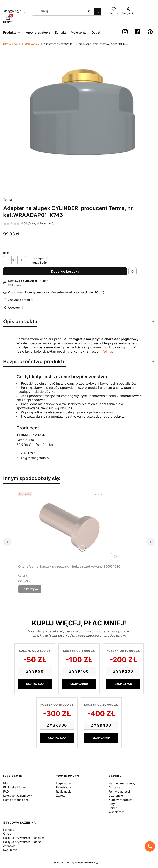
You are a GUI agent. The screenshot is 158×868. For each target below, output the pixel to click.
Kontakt (8, 829)
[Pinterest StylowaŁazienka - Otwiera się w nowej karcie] (150, 32)
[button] (97, 11)
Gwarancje (116, 796)
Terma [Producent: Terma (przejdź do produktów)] (8, 200)
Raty (112, 804)
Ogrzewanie (32, 44)
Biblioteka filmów (15, 787)
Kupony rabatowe (121, 800)
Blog (6, 783)
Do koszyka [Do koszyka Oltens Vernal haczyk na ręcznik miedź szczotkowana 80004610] (30, 589)
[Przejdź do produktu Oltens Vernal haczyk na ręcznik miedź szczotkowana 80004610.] (70, 527)
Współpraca (117, 812)
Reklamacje (64, 791)
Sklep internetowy (74, 863)
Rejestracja (63, 787)
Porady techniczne (16, 800)
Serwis (113, 808)
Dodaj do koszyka (65, 271)
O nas (7, 834)
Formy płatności (119, 791)
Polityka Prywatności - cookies (24, 838)
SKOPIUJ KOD (35, 684)
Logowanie (63, 783)
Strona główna (12, 44)
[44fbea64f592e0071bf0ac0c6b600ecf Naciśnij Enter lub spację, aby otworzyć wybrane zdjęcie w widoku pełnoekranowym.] (79, 122)
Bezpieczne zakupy (122, 783)
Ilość (6, 253)
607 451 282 (26, 453)
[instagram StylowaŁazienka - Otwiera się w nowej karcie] (125, 32)
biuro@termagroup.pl (33, 458)
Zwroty (61, 796)
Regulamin (10, 850)
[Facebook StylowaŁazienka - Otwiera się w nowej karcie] (138, 32)
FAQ (6, 791)
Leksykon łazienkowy (18, 796)
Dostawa (114, 787)
